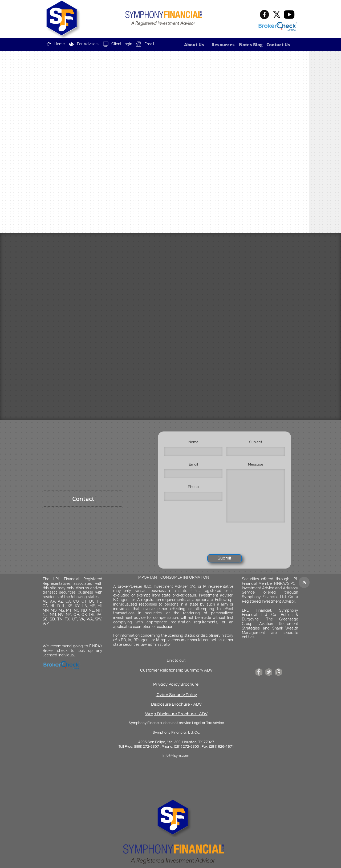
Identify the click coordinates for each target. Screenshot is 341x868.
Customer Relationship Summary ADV (176, 670)
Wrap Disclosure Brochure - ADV (176, 714)
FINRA (280, 583)
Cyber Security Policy (177, 695)
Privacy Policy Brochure (176, 684)
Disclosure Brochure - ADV (176, 704)
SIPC (291, 583)
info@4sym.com (176, 756)
